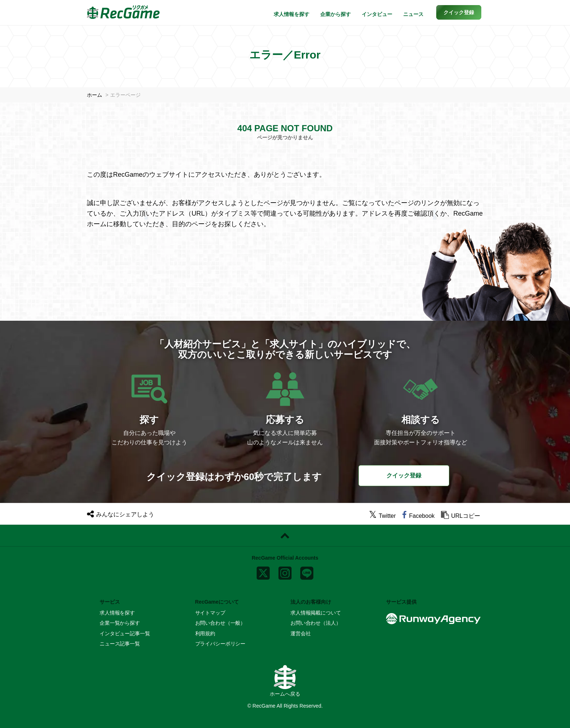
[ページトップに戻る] (285, 536)
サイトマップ (210, 613)
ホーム (95, 95)
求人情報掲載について (316, 613)
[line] (307, 571)
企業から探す (336, 14)
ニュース (413, 14)
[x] (263, 571)
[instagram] (285, 571)
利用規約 (205, 633)
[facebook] (418, 516)
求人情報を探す (292, 14)
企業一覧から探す (120, 623)
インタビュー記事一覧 (125, 633)
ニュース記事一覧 (120, 644)
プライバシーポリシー (220, 644)
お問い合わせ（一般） (220, 623)
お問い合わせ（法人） (316, 623)
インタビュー (377, 14)
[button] (459, 12)
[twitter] (382, 516)
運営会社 (300, 633)
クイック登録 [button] (404, 475)
